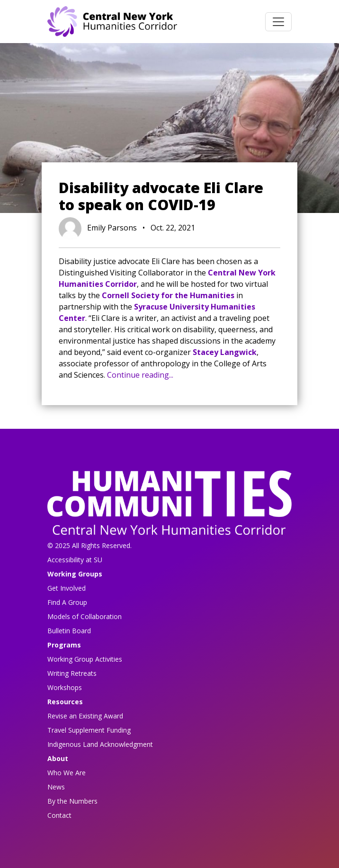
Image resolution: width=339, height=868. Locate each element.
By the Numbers (72, 801)
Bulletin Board (69, 631)
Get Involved (67, 588)
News (56, 787)
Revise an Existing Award (85, 716)
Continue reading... (140, 375)
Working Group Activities (85, 659)
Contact (59, 815)
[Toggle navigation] (278, 22)
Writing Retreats (72, 673)
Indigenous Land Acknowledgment (100, 744)
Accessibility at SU (75, 560)
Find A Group (67, 602)
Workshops (65, 687)
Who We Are (67, 773)
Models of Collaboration (85, 616)
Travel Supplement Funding (89, 730)
